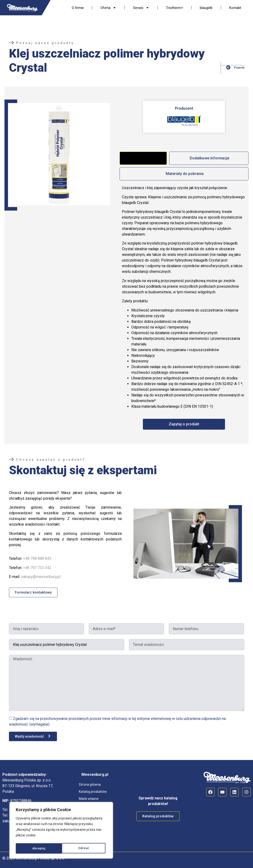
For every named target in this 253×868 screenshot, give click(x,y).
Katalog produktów (93, 792)
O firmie (78, 8)
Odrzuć (38, 848)
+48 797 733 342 (37, 568)
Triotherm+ (175, 8)
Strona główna (90, 785)
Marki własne (89, 799)
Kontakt (235, 8)
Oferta (108, 8)
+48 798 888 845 (37, 559)
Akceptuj (84, 848)
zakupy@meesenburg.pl (41, 577)
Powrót (239, 68)
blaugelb (206, 8)
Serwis (141, 8)
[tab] (143, 158)
